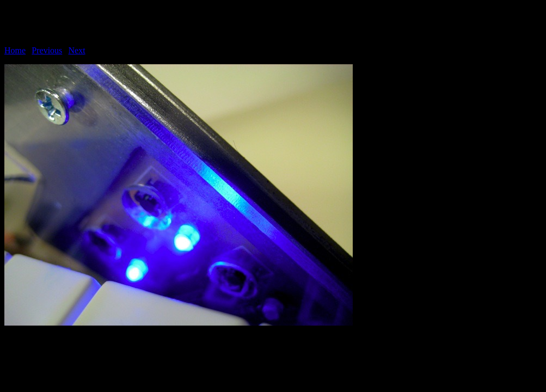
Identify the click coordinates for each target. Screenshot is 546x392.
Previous (47, 50)
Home (15, 50)
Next (77, 50)
